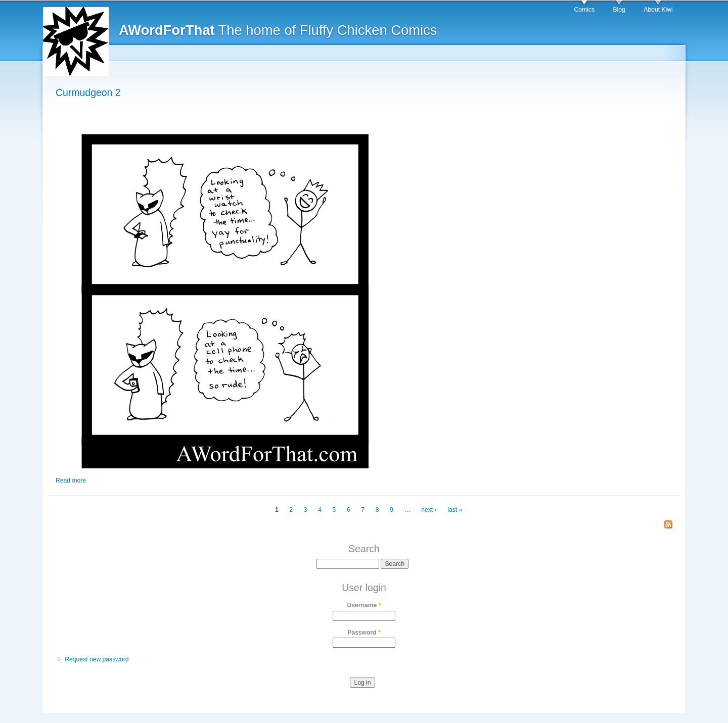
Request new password (97, 659)
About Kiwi (658, 10)
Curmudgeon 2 (88, 92)
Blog (619, 10)
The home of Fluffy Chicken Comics (278, 30)
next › (429, 510)
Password (364, 633)
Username (364, 605)
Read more (71, 480)
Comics (584, 10)
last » (455, 510)
